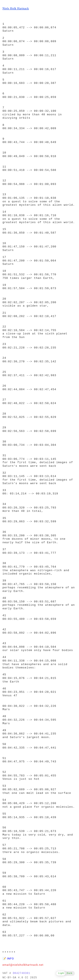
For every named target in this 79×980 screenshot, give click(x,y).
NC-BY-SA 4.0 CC (15, 978)
